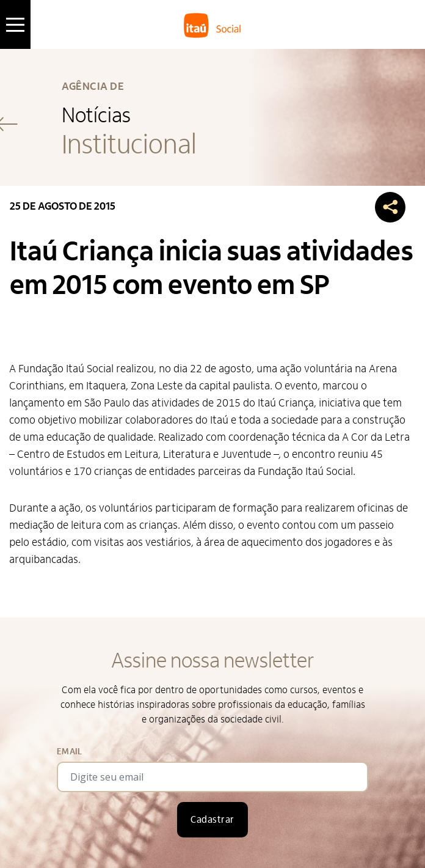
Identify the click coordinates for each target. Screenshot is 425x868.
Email (69, 752)
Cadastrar (212, 820)
